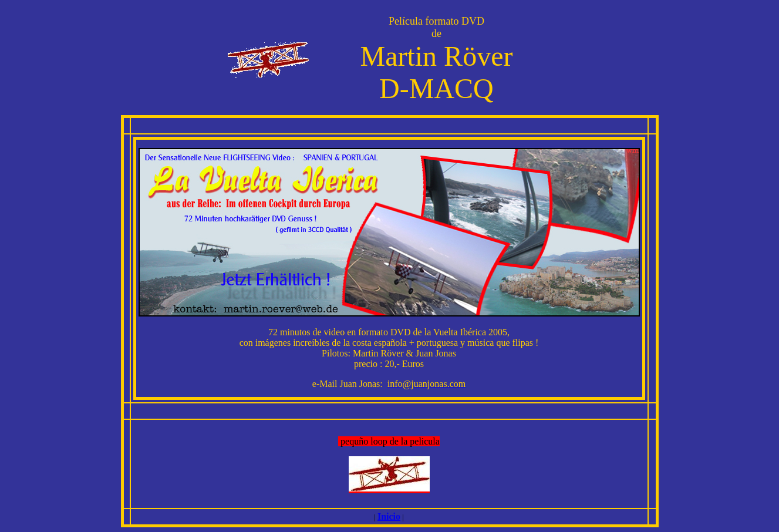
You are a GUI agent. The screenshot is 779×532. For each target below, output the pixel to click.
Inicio (389, 516)
